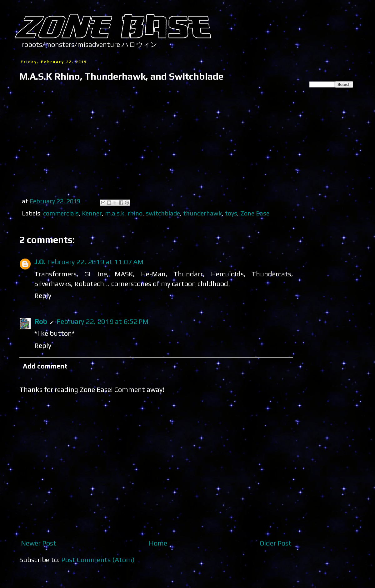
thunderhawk (202, 213)
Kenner (92, 213)
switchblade (163, 213)
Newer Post (39, 543)
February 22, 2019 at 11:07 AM (95, 262)
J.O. (40, 262)
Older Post (276, 543)
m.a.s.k (115, 213)
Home (158, 543)
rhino (135, 213)
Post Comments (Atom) (98, 560)
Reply (43, 295)
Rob (41, 321)
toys (231, 213)
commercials (61, 213)
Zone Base (255, 213)
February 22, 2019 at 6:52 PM (102, 321)
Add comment (45, 366)
